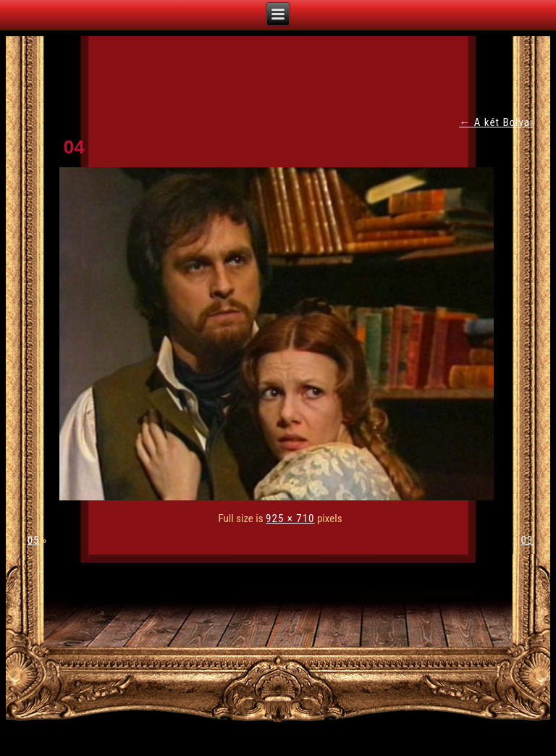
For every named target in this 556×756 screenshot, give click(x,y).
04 (74, 147)
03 (527, 540)
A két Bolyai (496, 122)
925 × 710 (290, 518)
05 (34, 540)
